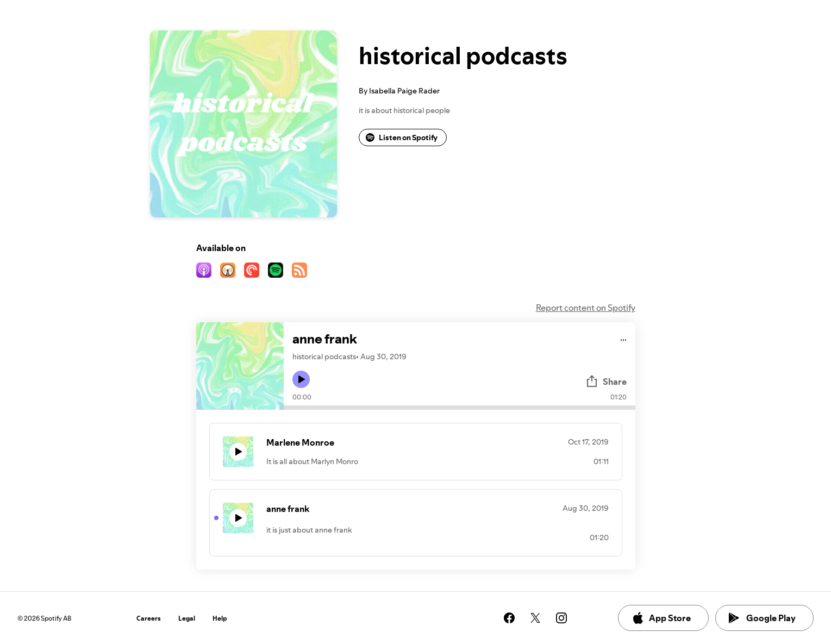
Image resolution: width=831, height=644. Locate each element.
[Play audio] (624, 338)
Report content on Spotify (586, 308)
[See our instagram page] (561, 618)
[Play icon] (301, 379)
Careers (149, 618)
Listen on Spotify (402, 137)
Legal (187, 618)
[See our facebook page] (509, 618)
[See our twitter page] (535, 618)
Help (220, 618)
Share (606, 382)
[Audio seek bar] (460, 408)
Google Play (762, 618)
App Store (661, 618)
